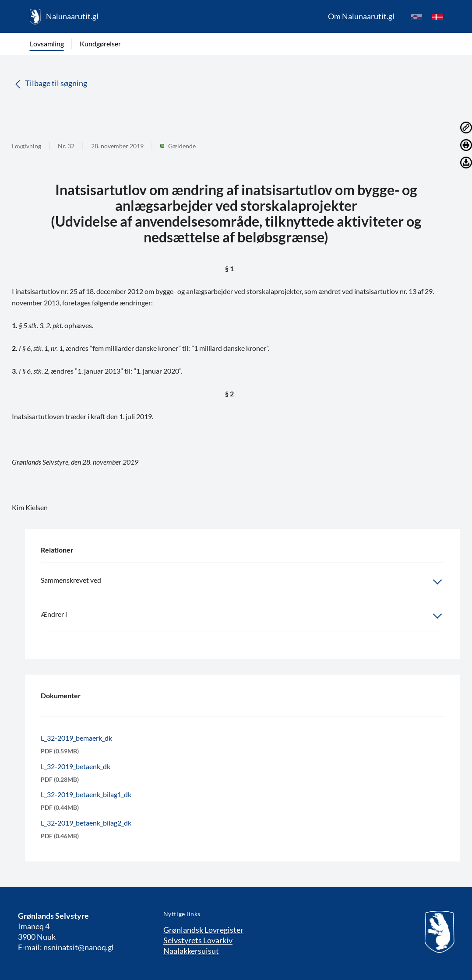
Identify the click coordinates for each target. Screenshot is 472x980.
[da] (437, 17)
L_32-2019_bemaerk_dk (76, 738)
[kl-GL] (416, 17)
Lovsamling (47, 44)
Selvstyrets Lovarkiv (198, 940)
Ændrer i (243, 616)
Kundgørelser (100, 44)
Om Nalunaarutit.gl (361, 16)
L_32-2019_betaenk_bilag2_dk (86, 823)
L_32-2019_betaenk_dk (76, 766)
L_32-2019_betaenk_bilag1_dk (86, 794)
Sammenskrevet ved (243, 582)
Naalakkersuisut (191, 951)
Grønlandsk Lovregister (203, 930)
